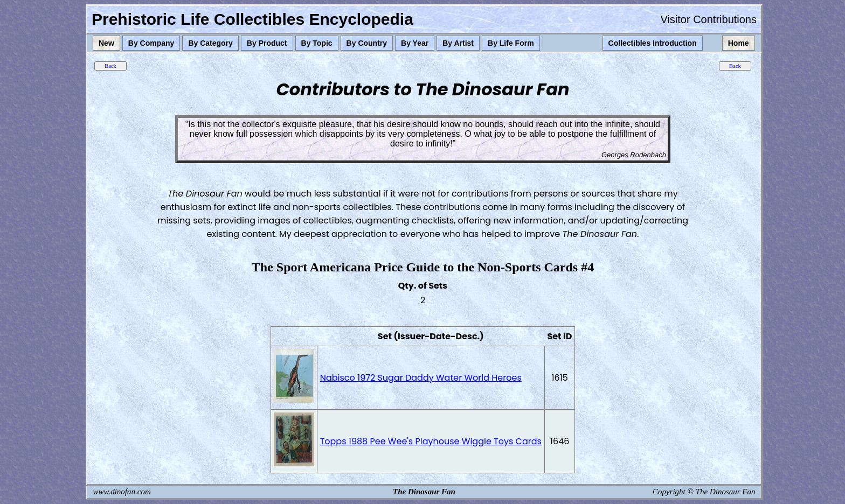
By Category (210, 43)
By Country (367, 43)
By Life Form (511, 43)
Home (739, 43)
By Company (151, 43)
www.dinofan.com (122, 492)
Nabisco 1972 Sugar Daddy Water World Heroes (421, 378)
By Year (415, 43)
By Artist (458, 43)
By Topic (317, 43)
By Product (267, 43)
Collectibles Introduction (653, 43)
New (106, 43)
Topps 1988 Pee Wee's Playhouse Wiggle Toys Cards (431, 441)
